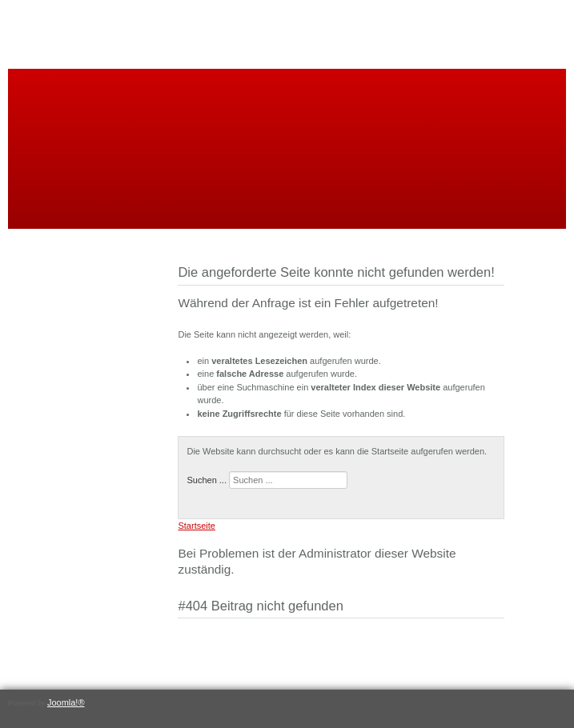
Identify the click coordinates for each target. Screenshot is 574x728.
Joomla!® (66, 702)
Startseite (196, 526)
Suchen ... (207, 480)
